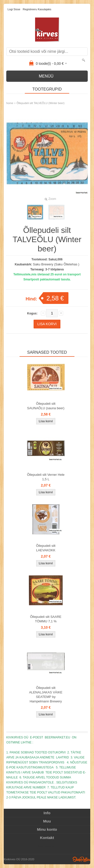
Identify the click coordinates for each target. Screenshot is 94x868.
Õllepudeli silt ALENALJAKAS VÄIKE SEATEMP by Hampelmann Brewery (46, 695)
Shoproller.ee (81, 859)
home (10, 103)
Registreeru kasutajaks (37, 9)
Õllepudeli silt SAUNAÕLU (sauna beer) (46, 406)
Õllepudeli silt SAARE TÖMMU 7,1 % (46, 619)
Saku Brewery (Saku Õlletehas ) (56, 264)
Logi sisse (14, 9)
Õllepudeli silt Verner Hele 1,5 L (46, 477)
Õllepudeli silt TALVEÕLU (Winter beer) (40, 103)
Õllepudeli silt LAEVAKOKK (46, 548)
